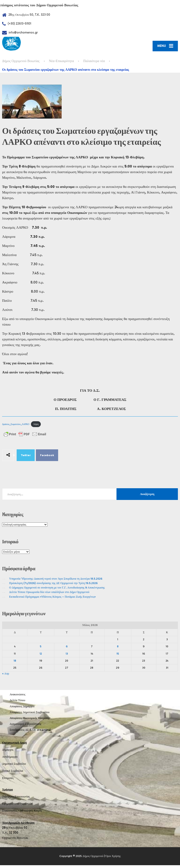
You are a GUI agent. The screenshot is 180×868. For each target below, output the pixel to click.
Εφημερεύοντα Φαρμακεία (17, 806)
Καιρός (38, 814)
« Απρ (6, 676)
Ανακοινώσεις (17, 697)
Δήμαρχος (8, 753)
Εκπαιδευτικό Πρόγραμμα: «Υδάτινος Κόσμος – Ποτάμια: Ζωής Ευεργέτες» (52, 600)
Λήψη (36, 427)
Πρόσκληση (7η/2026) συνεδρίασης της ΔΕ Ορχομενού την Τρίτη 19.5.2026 (53, 586)
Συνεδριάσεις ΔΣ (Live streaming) (30, 733)
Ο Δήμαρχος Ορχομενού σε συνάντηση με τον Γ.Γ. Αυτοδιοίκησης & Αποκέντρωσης (57, 590)
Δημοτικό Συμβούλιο (14, 767)
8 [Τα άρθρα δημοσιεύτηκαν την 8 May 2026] (118, 649)
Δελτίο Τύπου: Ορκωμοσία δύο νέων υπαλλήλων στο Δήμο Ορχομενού (49, 595)
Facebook (47, 458)
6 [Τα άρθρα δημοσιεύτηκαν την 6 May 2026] (67, 649)
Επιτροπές (8, 781)
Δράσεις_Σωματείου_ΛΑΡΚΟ (16, 427)
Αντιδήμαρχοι (10, 760)
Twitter (26, 458)
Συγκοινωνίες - (11, 814)
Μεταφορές (27, 814)
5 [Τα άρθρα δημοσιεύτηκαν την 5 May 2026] (41, 649)
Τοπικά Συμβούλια (13, 774)
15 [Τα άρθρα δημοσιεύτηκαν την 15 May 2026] (118, 656)
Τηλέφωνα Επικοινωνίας (16, 799)
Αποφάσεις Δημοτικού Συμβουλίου (30, 715)
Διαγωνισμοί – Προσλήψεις (25, 727)
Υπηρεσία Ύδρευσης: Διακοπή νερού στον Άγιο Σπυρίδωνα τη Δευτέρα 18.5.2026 (56, 581)
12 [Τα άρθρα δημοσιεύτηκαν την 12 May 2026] (41, 656)
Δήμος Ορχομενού (93, 859)
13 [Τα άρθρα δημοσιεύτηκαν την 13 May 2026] (67, 656)
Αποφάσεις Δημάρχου (22, 709)
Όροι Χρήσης (113, 859)
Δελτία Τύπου (17, 703)
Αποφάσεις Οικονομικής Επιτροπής (30, 721)
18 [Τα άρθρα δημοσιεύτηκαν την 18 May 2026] (15, 663)
